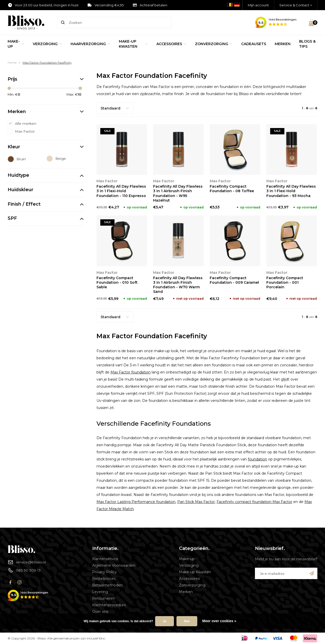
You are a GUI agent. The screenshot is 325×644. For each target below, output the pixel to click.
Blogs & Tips (307, 44)
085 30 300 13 (24, 570)
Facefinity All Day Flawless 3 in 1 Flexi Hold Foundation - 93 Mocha (291, 191)
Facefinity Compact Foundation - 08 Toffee (232, 189)
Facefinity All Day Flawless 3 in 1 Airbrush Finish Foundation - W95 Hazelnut (178, 193)
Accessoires (171, 44)
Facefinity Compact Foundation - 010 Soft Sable (117, 282)
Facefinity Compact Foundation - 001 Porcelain (285, 282)
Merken (283, 44)
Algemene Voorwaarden (114, 565)
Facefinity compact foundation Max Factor (254, 502)
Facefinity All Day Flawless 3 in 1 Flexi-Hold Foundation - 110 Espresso (121, 191)
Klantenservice (105, 559)
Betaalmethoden (107, 585)
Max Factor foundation (131, 372)
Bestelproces (104, 579)
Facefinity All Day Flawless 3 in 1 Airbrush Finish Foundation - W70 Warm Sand (178, 285)
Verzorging (47, 44)
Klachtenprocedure (109, 605)
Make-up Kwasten (133, 44)
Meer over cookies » (219, 621)
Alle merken (26, 123)
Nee (187, 621)
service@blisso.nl (27, 562)
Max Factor (25, 131)
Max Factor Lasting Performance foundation (136, 502)
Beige (61, 158)
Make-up (16, 44)
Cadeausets (254, 44)
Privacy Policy (104, 572)
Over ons (100, 612)
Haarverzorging (90, 44)
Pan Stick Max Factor (196, 502)
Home (12, 62)
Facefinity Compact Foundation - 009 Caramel (234, 280)
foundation (257, 459)
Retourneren (104, 598)
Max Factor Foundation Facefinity (47, 62)
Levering (100, 592)
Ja (164, 621)
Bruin (21, 159)
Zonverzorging (214, 44)
